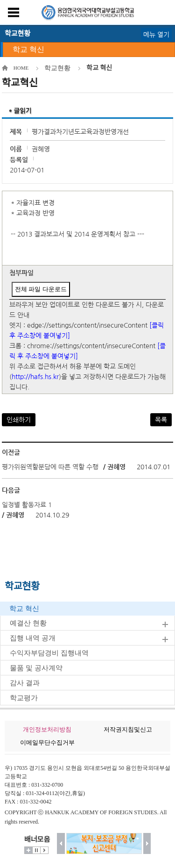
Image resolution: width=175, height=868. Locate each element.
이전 (61, 843)
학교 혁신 (28, 49)
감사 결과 (25, 683)
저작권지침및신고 (128, 729)
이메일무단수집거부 (47, 742)
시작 (44, 850)
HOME (21, 68)
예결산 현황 (28, 623)
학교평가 (24, 698)
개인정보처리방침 (47, 729)
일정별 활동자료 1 (27, 505)
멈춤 (36, 850)
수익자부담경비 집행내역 (49, 653)
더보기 (28, 850)
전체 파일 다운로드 (41, 289)
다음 (147, 843)
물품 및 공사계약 (36, 668)
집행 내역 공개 (33, 638)
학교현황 (57, 68)
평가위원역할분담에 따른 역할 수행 (50, 467)
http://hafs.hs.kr (35, 377)
